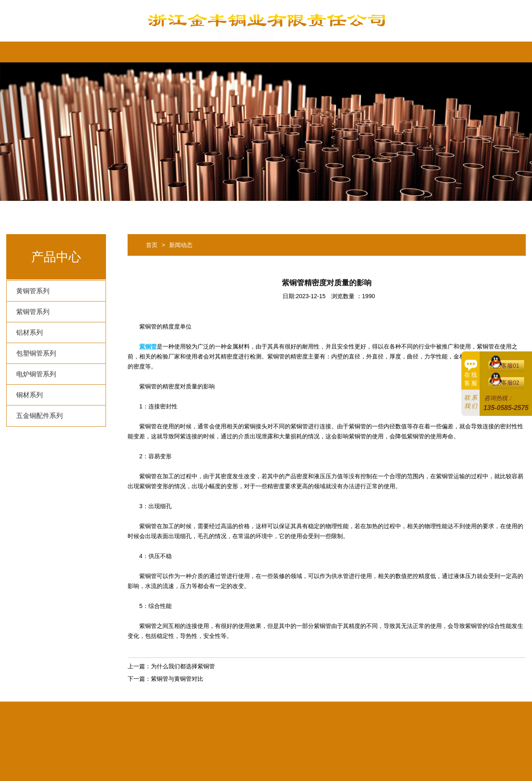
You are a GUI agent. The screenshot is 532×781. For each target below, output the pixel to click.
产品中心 (189, 52)
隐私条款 (302, 52)
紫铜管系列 (33, 312)
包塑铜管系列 (36, 353)
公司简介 (76, 52)
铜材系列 (30, 395)
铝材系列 (30, 332)
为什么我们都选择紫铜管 (183, 666)
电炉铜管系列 (36, 374)
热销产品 (133, 52)
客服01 (510, 366)
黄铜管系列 (33, 291)
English (413, 52)
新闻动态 (246, 52)
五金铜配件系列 (39, 416)
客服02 (510, 383)
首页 (27, 52)
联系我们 (359, 52)
